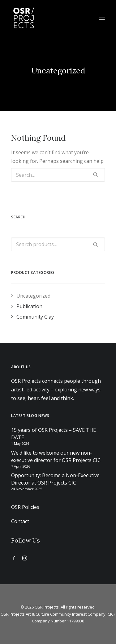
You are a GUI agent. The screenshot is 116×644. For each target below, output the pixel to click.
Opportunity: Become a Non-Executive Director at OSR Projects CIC (55, 479)
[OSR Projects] (24, 18)
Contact (20, 521)
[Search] (58, 175)
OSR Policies (25, 507)
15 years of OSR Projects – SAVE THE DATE (54, 434)
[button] (102, 18)
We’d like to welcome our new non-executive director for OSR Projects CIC (56, 456)
